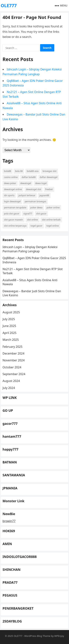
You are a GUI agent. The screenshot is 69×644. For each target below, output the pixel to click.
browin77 (9, 521)
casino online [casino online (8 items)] (11, 177)
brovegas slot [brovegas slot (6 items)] (49, 171)
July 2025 (9, 319)
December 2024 (14, 353)
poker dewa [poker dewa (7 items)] (36, 208)
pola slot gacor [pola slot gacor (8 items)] (12, 214)
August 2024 (11, 381)
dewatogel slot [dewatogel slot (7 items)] (33, 189)
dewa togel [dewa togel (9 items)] (41, 183)
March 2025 (11, 340)
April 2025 (10, 333)
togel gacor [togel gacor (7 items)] (36, 226)
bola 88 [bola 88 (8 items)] (19, 171)
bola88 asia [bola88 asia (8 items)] (33, 171)
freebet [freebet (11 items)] (49, 189)
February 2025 (13, 347)
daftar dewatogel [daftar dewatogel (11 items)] (49, 177)
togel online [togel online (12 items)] (53, 226)
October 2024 (12, 367)
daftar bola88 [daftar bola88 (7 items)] (29, 177)
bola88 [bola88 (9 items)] (8, 171)
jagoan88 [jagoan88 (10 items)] (44, 195)
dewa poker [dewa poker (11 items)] (10, 183)
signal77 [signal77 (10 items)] (28, 214)
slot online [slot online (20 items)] (32, 220)
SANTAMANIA (14, 475)
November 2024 (14, 360)
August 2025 (11, 312)
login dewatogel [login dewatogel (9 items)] (12, 201)
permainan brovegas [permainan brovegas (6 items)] (35, 201)
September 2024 (14, 374)
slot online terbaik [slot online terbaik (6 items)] (51, 220)
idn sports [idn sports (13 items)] (9, 195)
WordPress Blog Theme (37, 636)
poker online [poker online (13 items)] (53, 208)
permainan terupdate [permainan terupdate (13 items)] (15, 208)
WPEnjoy (59, 636)
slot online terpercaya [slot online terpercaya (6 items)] (15, 226)
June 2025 (9, 326)
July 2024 (9, 388)
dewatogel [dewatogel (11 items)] (26, 183)
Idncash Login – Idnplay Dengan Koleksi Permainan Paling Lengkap (30, 249)
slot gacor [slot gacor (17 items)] (41, 214)
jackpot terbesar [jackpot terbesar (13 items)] (27, 195)
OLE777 (9, 5)
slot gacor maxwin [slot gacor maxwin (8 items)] (14, 220)
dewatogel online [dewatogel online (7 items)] (13, 189)
